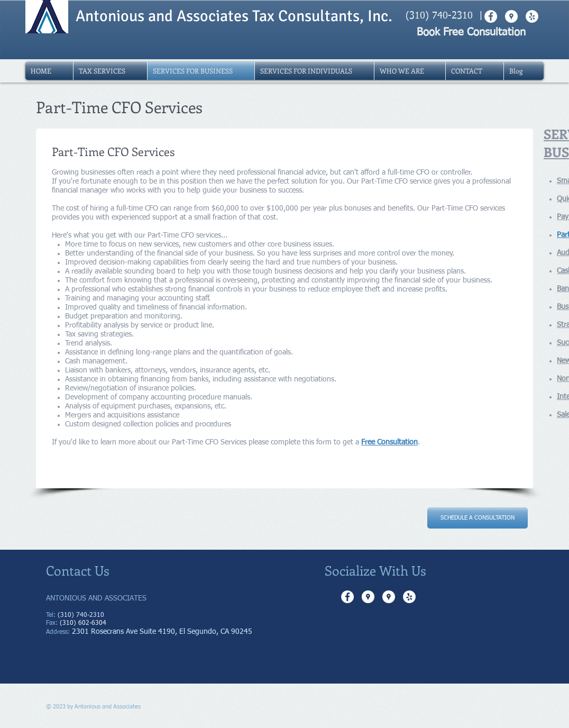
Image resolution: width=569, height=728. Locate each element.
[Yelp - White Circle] (409, 597)
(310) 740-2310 (439, 16)
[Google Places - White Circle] (368, 597)
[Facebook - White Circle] (347, 597)
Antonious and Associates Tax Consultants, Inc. (234, 16)
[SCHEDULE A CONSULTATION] (478, 518)
